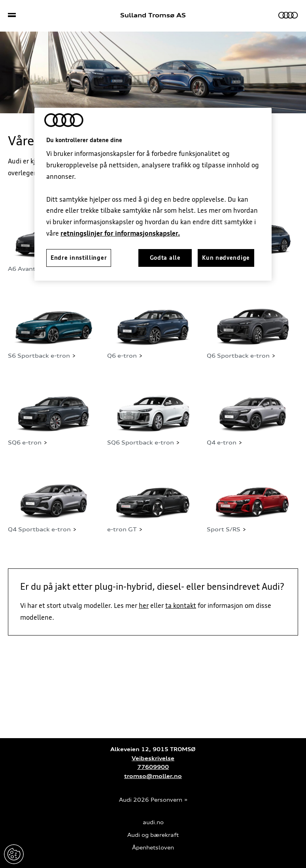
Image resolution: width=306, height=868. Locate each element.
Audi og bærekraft (153, 835)
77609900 (153, 767)
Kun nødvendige (226, 258)
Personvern (166, 800)
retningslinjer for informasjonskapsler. (120, 233)
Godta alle (165, 258)
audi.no (153, 822)
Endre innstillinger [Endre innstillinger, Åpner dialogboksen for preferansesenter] (79, 258)
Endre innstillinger (14, 854)
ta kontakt (181, 606)
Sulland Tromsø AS (153, 15)
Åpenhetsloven (153, 848)
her (144, 606)
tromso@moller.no (153, 776)
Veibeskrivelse (153, 758)
